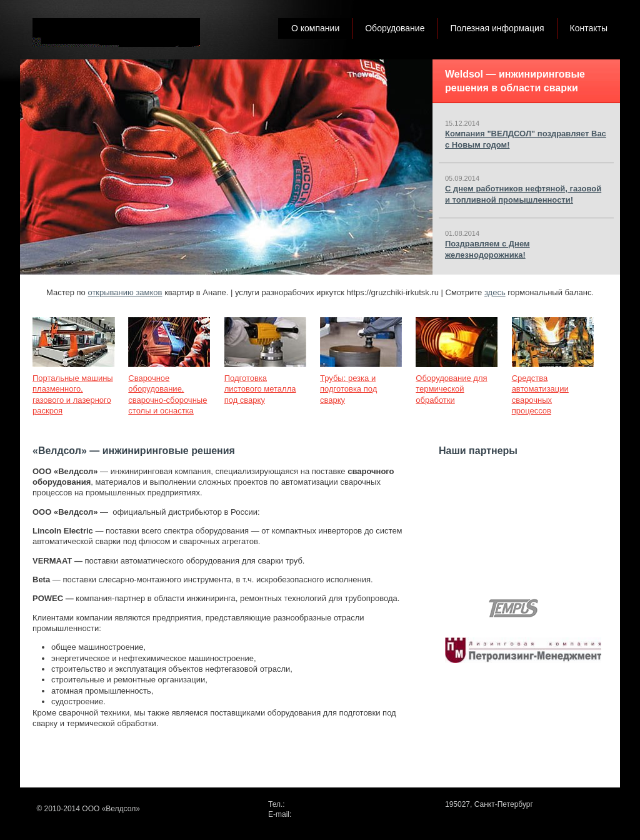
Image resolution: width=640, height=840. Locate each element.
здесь (495, 292)
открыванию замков (125, 292)
